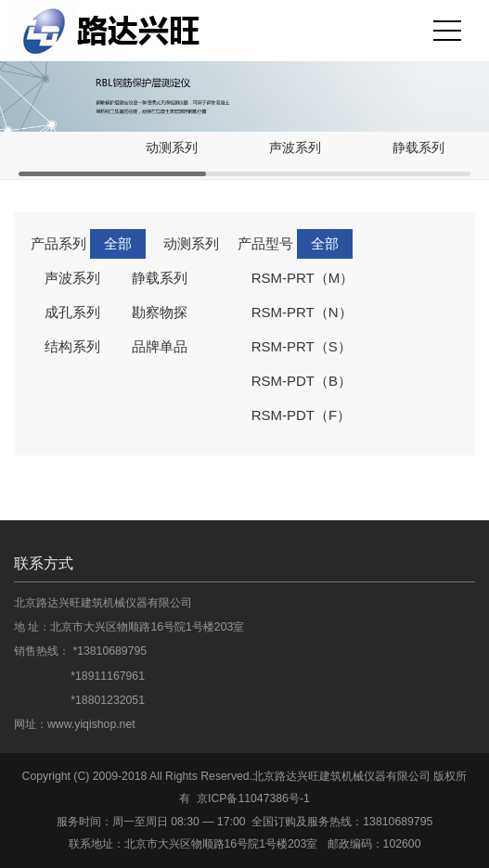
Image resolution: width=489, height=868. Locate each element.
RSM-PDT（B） (302, 381)
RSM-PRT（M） (303, 278)
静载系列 (418, 148)
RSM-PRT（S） (302, 346)
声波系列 (295, 148)
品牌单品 (160, 346)
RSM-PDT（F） (302, 415)
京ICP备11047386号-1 (253, 798)
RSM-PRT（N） (302, 312)
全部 (118, 243)
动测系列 (172, 148)
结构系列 (72, 346)
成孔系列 (72, 312)
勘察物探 (160, 312)
